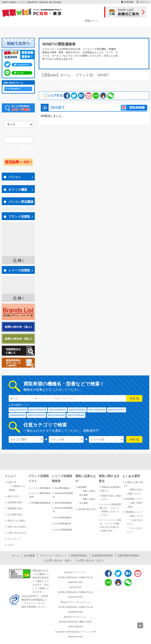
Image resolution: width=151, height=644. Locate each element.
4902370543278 (18, 410)
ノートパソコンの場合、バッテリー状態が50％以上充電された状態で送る (110, 525)
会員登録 (127, 2)
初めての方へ (13, 496)
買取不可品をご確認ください (110, 497)
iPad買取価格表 (61, 488)
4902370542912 (36, 415)
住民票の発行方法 (86, 509)
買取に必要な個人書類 (87, 493)
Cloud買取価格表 (62, 524)
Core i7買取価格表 (62, 530)
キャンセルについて (134, 530)
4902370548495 (76, 415)
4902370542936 (38, 410)
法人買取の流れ (14, 515)
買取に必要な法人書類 (87, 501)
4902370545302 (77, 410)
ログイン (143, 2)
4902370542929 (97, 410)
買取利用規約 (79, 556)
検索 (134, 398)
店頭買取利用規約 (102, 556)
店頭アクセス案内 (15, 521)
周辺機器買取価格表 (40, 503)
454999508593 (17, 415)
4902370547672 (117, 410)
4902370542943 (58, 410)
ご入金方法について (134, 522)
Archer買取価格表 (62, 517)
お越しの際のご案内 (134, 504)
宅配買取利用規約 (128, 556)
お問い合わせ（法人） (91, 560)
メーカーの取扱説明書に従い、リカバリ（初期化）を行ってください (110, 510)
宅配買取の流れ (14, 508)
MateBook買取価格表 (63, 495)
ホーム (16, 556)
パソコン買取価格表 (40, 488)
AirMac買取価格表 (62, 503)
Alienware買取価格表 (63, 510)
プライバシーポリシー (53, 556)
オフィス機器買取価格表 (40, 495)
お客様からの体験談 (17, 488)
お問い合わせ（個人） (60, 560)
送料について (134, 516)
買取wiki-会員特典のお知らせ (110, 489)
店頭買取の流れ (14, 502)
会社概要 (29, 556)
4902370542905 (56, 415)
